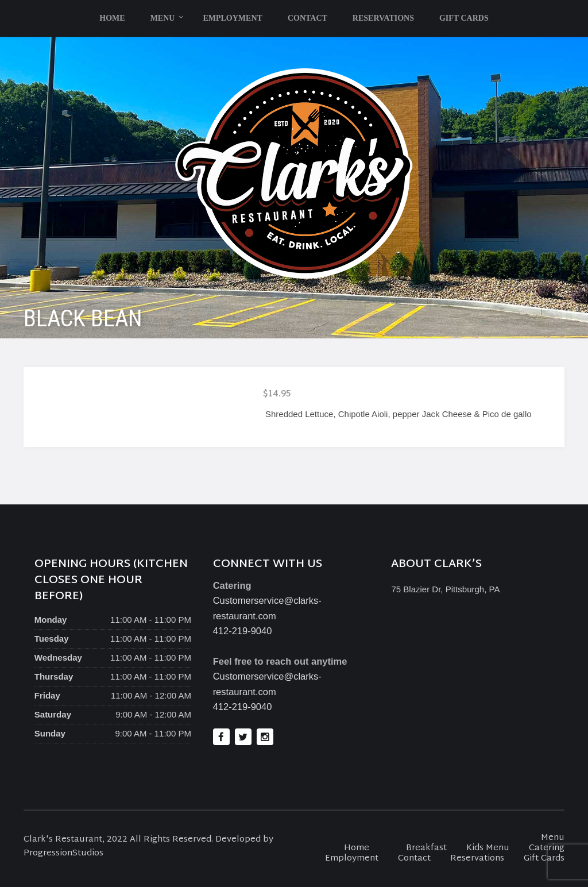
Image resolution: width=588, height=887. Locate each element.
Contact (307, 18)
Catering (547, 848)
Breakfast (426, 848)
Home (112, 18)
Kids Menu (488, 848)
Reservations (383, 18)
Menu (163, 18)
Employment (232, 18)
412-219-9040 (243, 631)
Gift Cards (464, 18)
